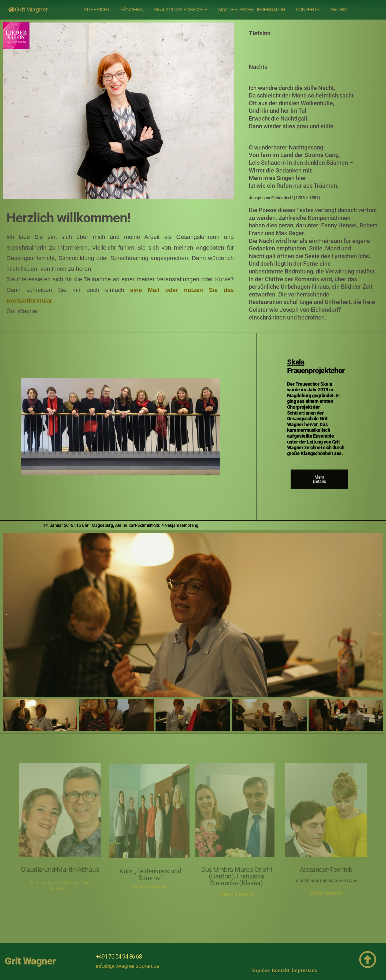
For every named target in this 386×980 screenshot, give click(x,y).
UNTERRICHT (96, 10)
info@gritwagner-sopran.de (127, 966)
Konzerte (308, 10)
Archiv (338, 10)
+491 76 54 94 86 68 (119, 957)
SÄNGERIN (132, 10)
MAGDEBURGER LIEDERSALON (252, 10)
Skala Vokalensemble (181, 10)
